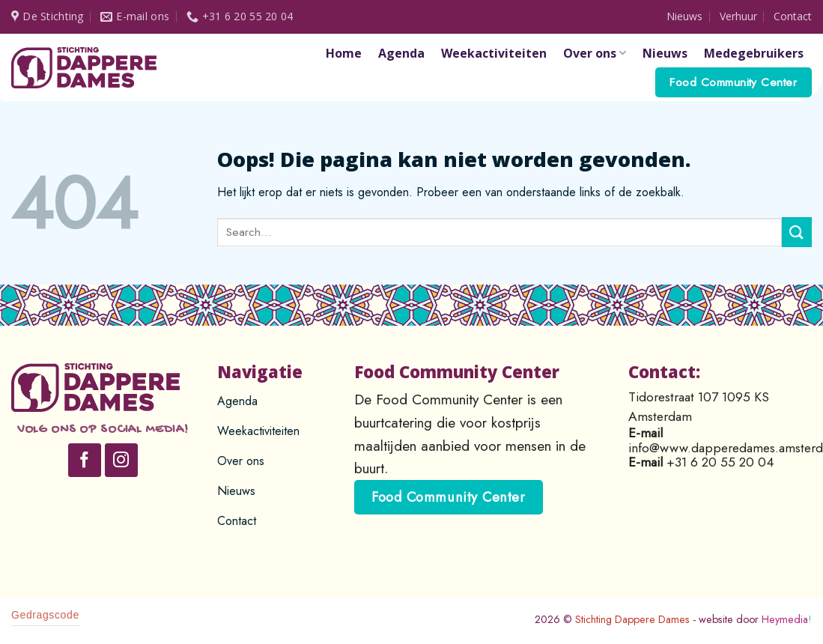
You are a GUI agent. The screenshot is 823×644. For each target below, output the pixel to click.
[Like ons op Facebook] (85, 460)
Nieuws (684, 16)
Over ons (595, 53)
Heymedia (787, 619)
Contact (793, 16)
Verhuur (738, 16)
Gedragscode (45, 615)
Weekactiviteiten (494, 53)
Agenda (401, 53)
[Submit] (797, 232)
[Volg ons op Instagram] (122, 460)
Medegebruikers (754, 53)
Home (344, 53)
